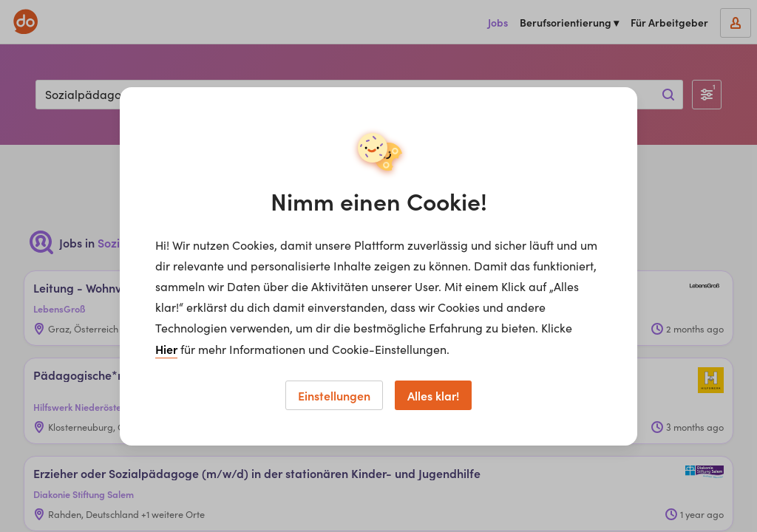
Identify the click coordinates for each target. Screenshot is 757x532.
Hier (166, 349)
